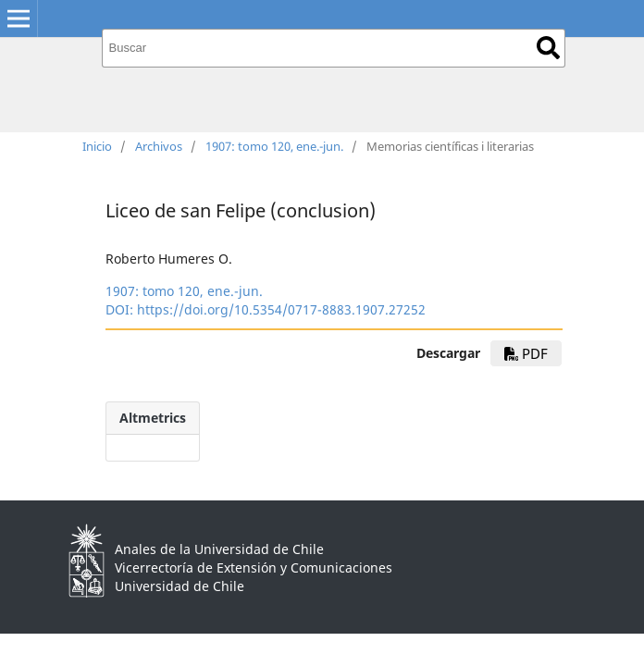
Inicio (97, 146)
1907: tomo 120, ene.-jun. (274, 146)
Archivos (159, 146)
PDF (526, 353)
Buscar (548, 48)
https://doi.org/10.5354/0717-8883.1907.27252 (281, 309)
